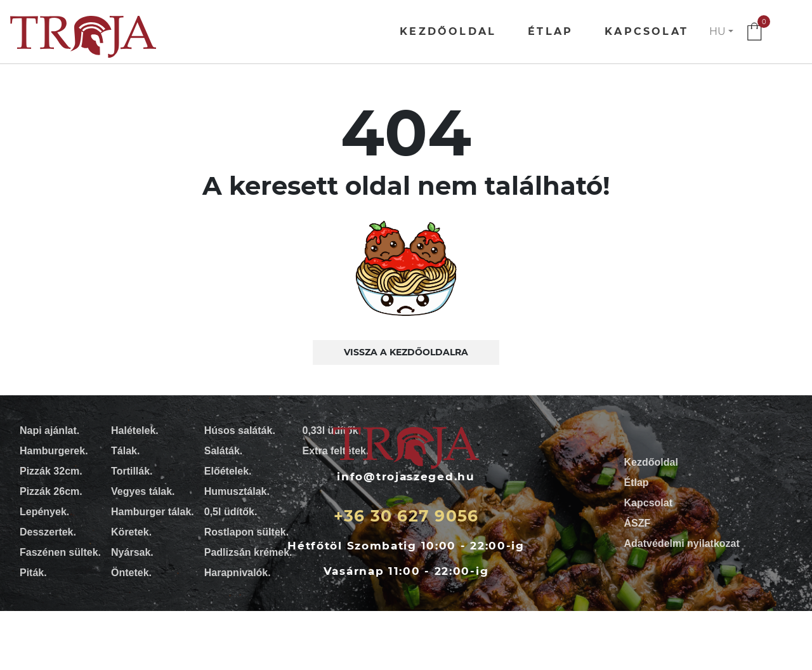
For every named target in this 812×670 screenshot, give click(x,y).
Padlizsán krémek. (248, 552)
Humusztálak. (237, 491)
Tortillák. (132, 471)
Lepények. (44, 512)
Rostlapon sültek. (246, 532)
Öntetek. (131, 573)
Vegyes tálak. (143, 491)
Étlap (550, 31)
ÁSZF (638, 523)
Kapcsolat (646, 31)
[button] (721, 32)
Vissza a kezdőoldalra (406, 352)
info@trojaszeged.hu (406, 476)
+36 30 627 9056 (406, 516)
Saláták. (223, 451)
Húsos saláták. (240, 430)
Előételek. (228, 471)
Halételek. (135, 430)
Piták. (33, 573)
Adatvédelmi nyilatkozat (682, 543)
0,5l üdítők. (231, 512)
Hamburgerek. (54, 451)
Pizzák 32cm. (51, 471)
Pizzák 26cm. (51, 491)
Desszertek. (48, 532)
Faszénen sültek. (60, 552)
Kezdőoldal (448, 31)
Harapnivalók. (238, 573)
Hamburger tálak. (153, 512)
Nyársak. (132, 552)
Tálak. (125, 451)
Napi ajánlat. (49, 430)
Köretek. (131, 532)
